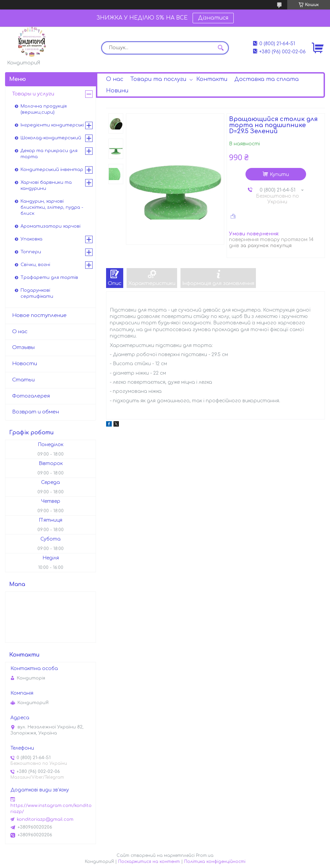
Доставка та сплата (267, 79)
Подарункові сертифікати (37, 293)
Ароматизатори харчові (51, 226)
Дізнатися (213, 18)
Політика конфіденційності (215, 862)
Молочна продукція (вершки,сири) (44, 109)
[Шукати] (221, 48)
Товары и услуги (33, 94)
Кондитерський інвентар (52, 170)
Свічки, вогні (35, 265)
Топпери (31, 252)
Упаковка (31, 239)
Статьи (23, 380)
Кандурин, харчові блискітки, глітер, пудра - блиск (52, 207)
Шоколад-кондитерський (51, 138)
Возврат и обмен (36, 412)
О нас (115, 79)
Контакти (212, 79)
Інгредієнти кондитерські (52, 125)
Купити (279, 175)
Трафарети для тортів (49, 278)
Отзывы (23, 348)
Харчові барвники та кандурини (46, 185)
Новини (117, 91)
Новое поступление (39, 315)
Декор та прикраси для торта (49, 154)
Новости (25, 364)
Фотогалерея (31, 396)
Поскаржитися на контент (149, 862)
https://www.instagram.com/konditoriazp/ (51, 809)
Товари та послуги (158, 79)
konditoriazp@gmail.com (45, 819)
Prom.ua (205, 856)
